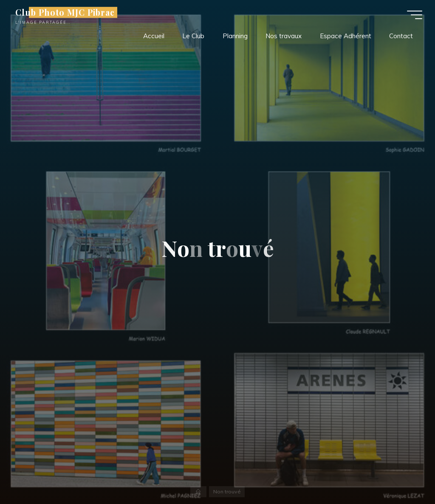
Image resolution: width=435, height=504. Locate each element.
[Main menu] (415, 15)
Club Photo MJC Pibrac (65, 12)
